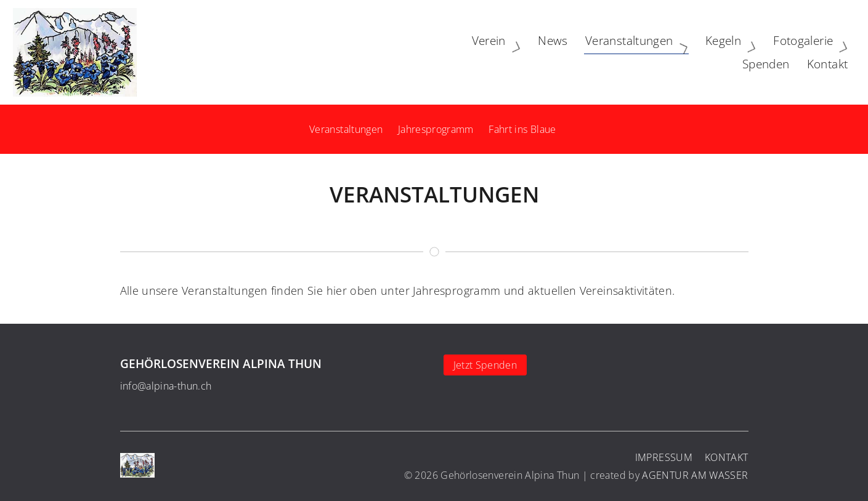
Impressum (664, 457)
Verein (370, 52)
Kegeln (604, 52)
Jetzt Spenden (485, 365)
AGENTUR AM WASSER (695, 475)
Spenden (761, 52)
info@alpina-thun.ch (166, 386)
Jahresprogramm (436, 129)
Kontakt (821, 52)
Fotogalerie (684, 52)
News (424, 52)
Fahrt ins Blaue (522, 129)
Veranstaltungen (510, 52)
